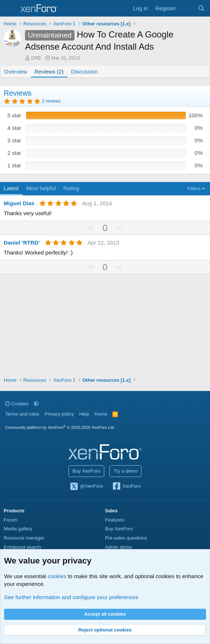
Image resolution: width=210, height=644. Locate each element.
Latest (11, 188)
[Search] (201, 8)
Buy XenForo (87, 471)
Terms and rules (22, 414)
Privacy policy (59, 414)
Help (84, 414)
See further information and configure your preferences (71, 597)
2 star (14, 153)
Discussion (85, 72)
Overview (16, 72)
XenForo (126, 487)
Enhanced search (22, 547)
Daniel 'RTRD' (22, 243)
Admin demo (118, 547)
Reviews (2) (49, 72)
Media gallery (18, 529)
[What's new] (187, 8)
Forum (11, 520)
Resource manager (24, 538)
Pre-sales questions (126, 538)
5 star (14, 115)
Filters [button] (194, 188)
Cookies (17, 404)
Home (101, 414)
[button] (36, 404)
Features (114, 520)
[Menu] (10, 8)
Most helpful (41, 188)
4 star (14, 128)
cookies (57, 576)
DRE (36, 58)
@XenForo (86, 487)
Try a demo (125, 471)
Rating (71, 188)
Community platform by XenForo (60, 427)
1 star (14, 165)
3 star (14, 140)
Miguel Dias (19, 203)
